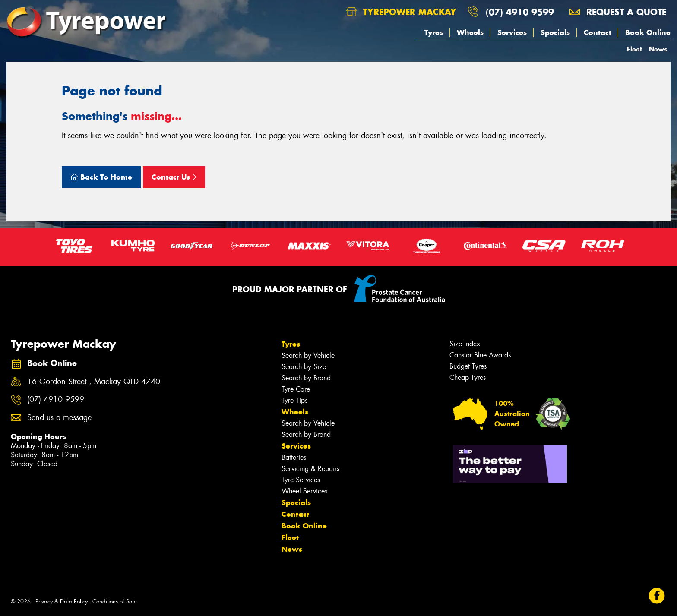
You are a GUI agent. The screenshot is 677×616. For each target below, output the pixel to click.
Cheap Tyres (468, 377)
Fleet (634, 49)
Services (512, 32)
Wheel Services (304, 491)
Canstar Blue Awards (480, 355)
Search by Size (304, 367)
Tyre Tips (294, 400)
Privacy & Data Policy (62, 602)
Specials (555, 32)
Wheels (470, 32)
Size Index (465, 344)
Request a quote (618, 12)
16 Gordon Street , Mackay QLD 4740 (94, 382)
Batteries (294, 457)
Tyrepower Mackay (401, 12)
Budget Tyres (468, 366)
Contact (598, 32)
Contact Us (174, 177)
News (658, 49)
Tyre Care (296, 389)
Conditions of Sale (115, 602)
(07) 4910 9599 (520, 12)
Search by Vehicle (308, 355)
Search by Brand (306, 378)
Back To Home (101, 177)
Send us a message (59, 418)
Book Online (648, 32)
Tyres (434, 32)
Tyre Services (301, 480)
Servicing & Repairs (310, 469)
